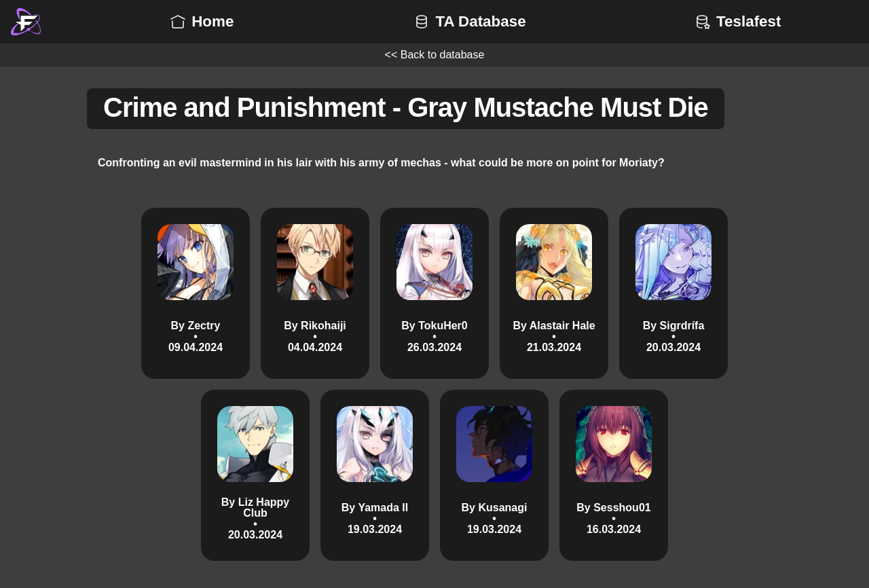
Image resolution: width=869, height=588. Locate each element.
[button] (26, 22)
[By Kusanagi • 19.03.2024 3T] (494, 475)
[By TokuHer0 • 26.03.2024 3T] (434, 293)
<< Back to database (435, 55)
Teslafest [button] (736, 21)
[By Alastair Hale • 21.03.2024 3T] (554, 293)
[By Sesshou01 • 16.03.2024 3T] (614, 475)
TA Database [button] (469, 21)
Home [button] (200, 21)
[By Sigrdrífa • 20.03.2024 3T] (673, 293)
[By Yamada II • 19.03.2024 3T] (375, 475)
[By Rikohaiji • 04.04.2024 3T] (315, 293)
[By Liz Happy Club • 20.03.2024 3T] (255, 475)
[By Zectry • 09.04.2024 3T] (196, 293)
